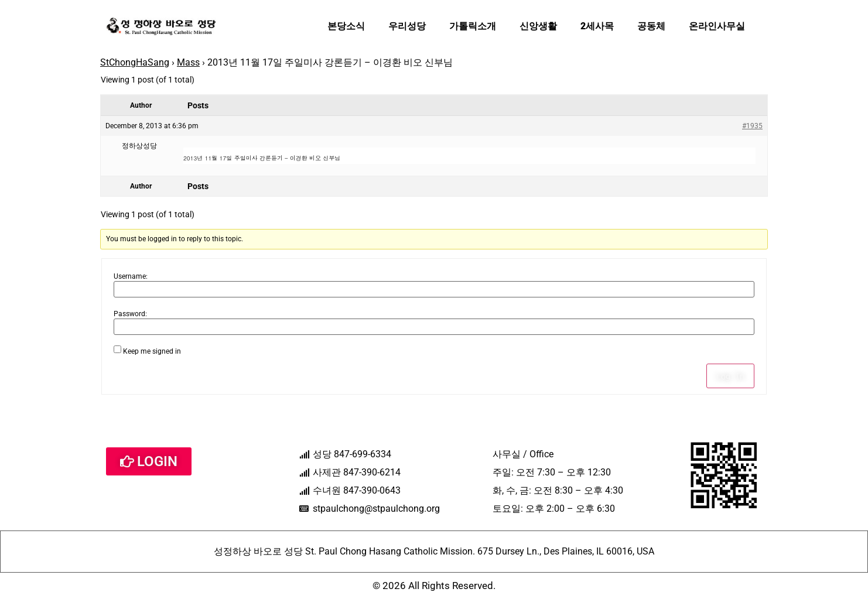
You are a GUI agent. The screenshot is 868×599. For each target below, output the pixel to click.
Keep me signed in (152, 351)
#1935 (752, 126)
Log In (730, 376)
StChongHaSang (135, 62)
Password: (130, 314)
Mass (188, 62)
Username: (131, 276)
